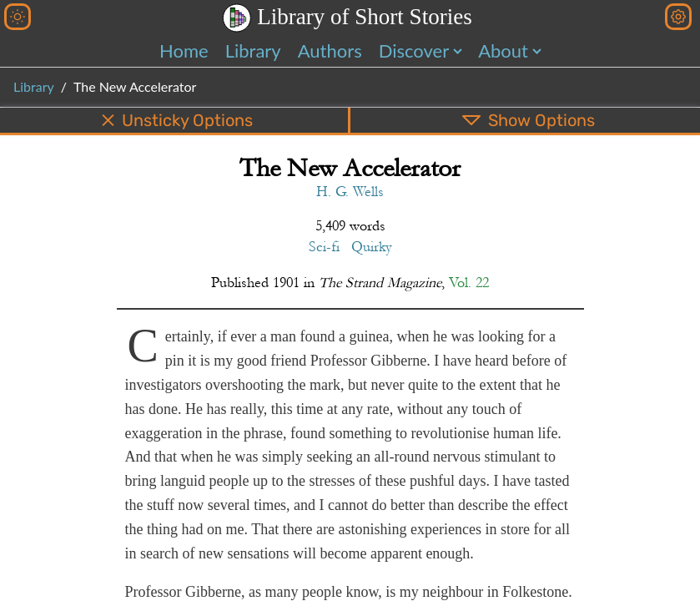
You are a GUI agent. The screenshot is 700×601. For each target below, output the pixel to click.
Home (184, 51)
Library (253, 51)
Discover (414, 51)
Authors (330, 51)
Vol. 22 (469, 283)
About (503, 51)
